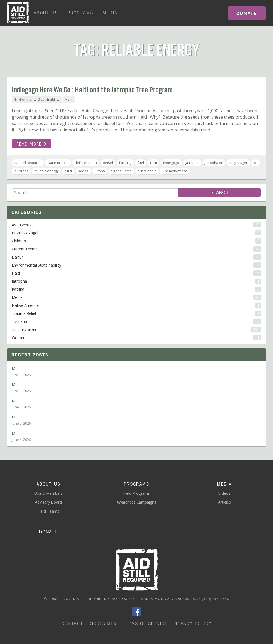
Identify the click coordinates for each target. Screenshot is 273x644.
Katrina (136, 289)
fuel (141, 163)
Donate (49, 532)
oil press (21, 171)
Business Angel (136, 233)
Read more (31, 144)
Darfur (136, 257)
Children (136, 241)
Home (18, 13)
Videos (224, 493)
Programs (80, 13)
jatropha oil (214, 163)
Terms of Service (145, 623)
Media (110, 13)
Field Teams (48, 511)
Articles (224, 502)
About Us (46, 13)
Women (136, 337)
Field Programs (136, 493)
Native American (136, 305)
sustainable (147, 171)
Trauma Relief (136, 313)
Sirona (100, 171)
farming (125, 163)
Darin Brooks (58, 163)
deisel (108, 163)
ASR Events (136, 225)
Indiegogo (171, 163)
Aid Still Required (28, 163)
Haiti (69, 99)
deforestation (86, 163)
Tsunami (136, 321)
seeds (83, 171)
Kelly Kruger (238, 163)
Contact (72, 623)
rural (68, 171)
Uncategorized (136, 329)
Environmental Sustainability (37, 99)
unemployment (175, 171)
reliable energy (46, 171)
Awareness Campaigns (136, 502)
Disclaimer (103, 623)
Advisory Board (48, 502)
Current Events (136, 249)
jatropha (192, 163)
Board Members (49, 493)
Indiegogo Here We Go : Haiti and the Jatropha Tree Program (92, 90)
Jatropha (136, 281)
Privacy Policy (193, 623)
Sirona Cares (121, 171)
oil (256, 163)
